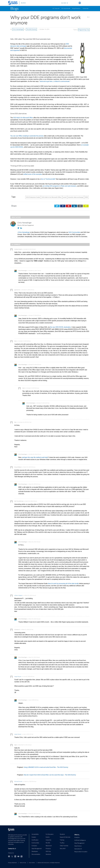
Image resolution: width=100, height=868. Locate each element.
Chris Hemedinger (18, 29)
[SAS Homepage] (14, 3)
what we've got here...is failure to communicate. (55, 81)
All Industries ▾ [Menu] (66, 8)
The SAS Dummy (31, 29)
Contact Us (84, 3)
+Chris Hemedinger (24, 232)
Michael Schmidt (18, 781)
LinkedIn (15, 856)
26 (88, 17)
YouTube (18, 856)
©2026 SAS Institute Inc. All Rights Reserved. (49, 863)
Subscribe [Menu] (86, 8)
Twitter (12, 856)
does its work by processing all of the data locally (63, 584)
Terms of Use (23, 863)
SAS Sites (88, 3)
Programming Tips (84, 30)
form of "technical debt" (48, 179)
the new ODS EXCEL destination (60, 327)
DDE (86, 197)
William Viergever (18, 595)
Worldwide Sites (80, 3)
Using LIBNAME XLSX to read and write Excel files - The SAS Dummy (46, 767)
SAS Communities (74, 232)
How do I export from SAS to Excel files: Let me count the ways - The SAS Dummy (50, 775)
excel (65, 197)
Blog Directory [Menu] (76, 8)
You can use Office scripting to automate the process (27, 136)
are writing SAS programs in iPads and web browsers (60, 186)
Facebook (9, 856)
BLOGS (23, 3)
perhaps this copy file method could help (35, 457)
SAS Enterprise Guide (33, 197)
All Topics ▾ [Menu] (56, 8)
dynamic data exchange (76, 197)
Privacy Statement (12, 863)
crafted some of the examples (33, 174)
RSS (21, 856)
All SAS (64, 3)
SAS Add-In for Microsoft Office (23, 118)
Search (76, 3)
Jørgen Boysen (18, 676)
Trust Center (32, 863)
